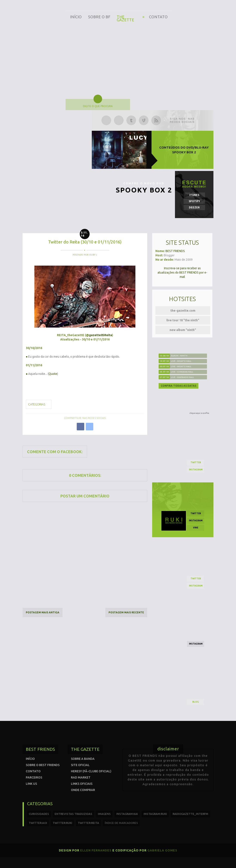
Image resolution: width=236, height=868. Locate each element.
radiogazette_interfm (190, 814)
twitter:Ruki (62, 823)
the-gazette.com (183, 311)
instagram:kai (127, 814)
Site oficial (80, 765)
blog (196, 702)
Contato (158, 17)
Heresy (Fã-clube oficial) (91, 771)
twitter (196, 462)
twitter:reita (88, 823)
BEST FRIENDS (175, 251)
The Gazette (125, 18)
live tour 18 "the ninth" (183, 320)
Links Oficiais (82, 784)
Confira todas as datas (179, 386)
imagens (104, 814)
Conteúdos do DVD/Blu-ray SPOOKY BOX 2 (184, 150)
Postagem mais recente (126, 612)
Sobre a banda (83, 759)
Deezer (194, 207)
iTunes (194, 195)
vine (196, 528)
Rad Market (81, 777)
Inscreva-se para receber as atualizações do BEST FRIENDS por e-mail (182, 272)
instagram (196, 470)
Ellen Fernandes (96, 850)
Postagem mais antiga (43, 612)
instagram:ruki (155, 814)
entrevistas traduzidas (73, 814)
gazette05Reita (100, 335)
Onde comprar (83, 790)
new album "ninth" (183, 330)
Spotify (194, 201)
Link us (31, 784)
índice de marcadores (121, 823)
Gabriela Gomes (162, 850)
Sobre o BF (99, 17)
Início (76, 17)
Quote (53, 374)
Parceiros (34, 777)
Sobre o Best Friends (43, 765)
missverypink (61, 386)
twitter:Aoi (38, 823)
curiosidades (39, 814)
